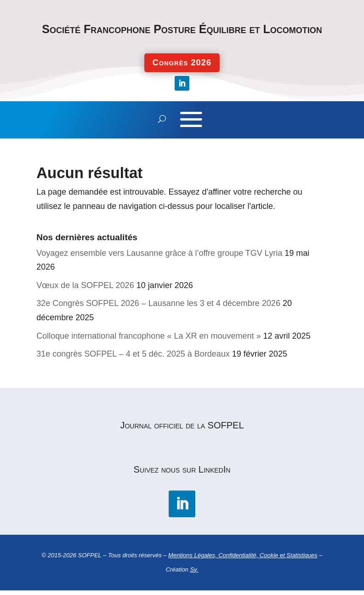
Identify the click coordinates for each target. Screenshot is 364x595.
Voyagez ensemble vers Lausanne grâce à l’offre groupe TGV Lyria (159, 253)
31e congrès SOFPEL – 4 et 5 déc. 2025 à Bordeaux (133, 354)
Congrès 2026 (182, 63)
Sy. (194, 569)
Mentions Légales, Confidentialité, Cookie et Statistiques (243, 555)
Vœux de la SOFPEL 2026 (85, 285)
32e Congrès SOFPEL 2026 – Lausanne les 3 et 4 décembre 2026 (158, 303)
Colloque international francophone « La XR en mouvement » (148, 336)
